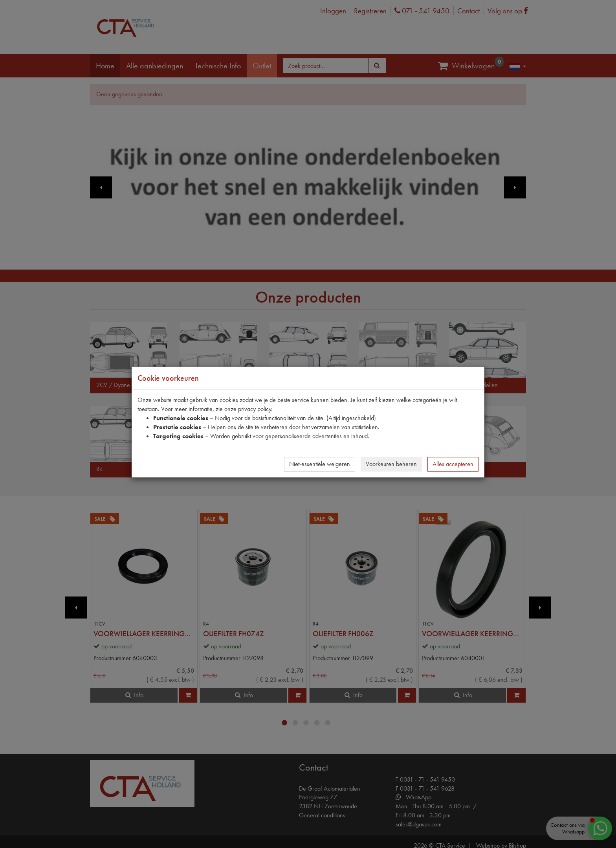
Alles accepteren (453, 464)
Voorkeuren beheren (391, 464)
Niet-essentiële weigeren (320, 464)
